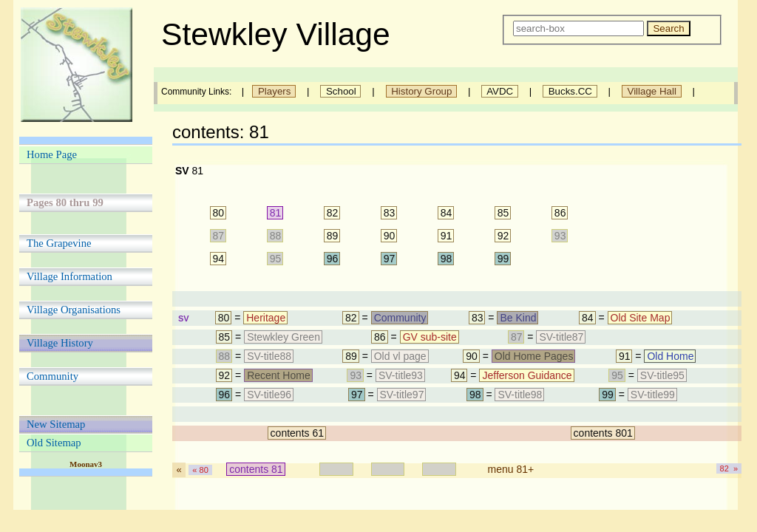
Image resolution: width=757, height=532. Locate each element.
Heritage (266, 318)
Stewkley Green (284, 337)
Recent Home (279, 375)
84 (447, 213)
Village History (60, 343)
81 (276, 213)
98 (447, 259)
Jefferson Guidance (527, 375)
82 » (729, 468)
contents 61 (297, 433)
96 (333, 259)
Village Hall (652, 91)
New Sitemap (56, 424)
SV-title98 (520, 395)
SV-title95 (662, 375)
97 (390, 259)
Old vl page (400, 356)
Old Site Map (641, 318)
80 (219, 213)
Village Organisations (74, 310)
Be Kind (518, 318)
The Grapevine (59, 243)
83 (390, 213)
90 (390, 236)
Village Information (69, 276)
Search (668, 28)
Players (274, 91)
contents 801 (603, 433)
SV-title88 (269, 356)
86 (560, 213)
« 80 (200, 470)
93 (560, 236)
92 (503, 236)
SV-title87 (561, 337)
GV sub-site (430, 337)
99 (503, 259)
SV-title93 (401, 375)
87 (219, 236)
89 (333, 236)
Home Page (52, 154)
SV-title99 (653, 395)
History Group (422, 91)
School (341, 91)
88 (276, 236)
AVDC (500, 91)
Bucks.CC (570, 91)
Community (52, 376)
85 (503, 213)
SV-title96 (269, 395)
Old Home (670, 356)
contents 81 (256, 469)
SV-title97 (402, 395)
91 (447, 236)
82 (333, 213)
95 (276, 259)
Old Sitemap (54, 443)
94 (219, 259)
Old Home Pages (534, 356)
